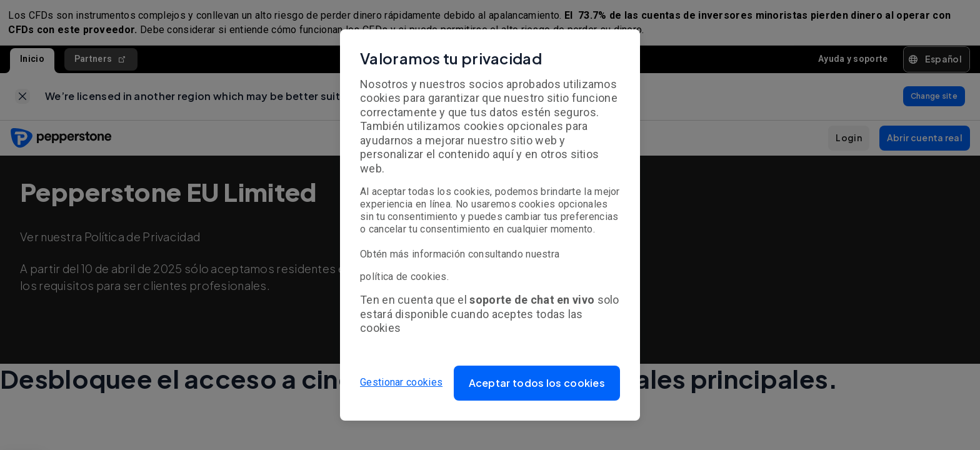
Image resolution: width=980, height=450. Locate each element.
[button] (537, 383)
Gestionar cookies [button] (401, 383)
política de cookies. (404, 277)
